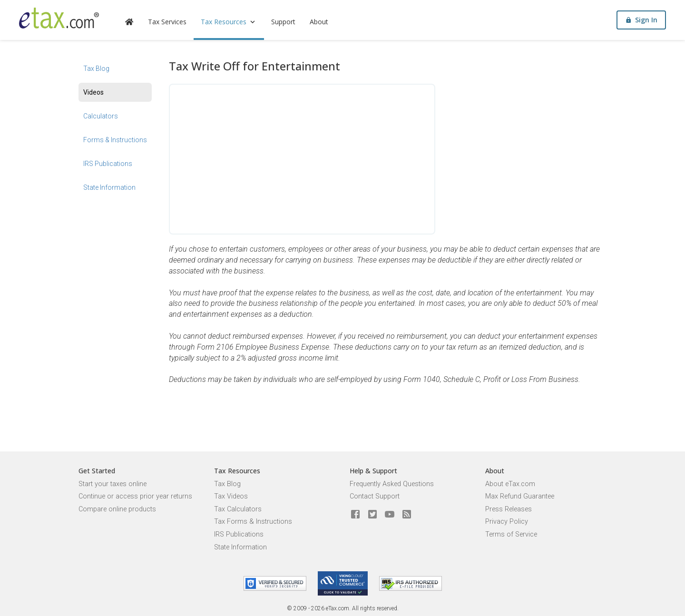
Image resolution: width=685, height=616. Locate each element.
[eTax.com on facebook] (355, 515)
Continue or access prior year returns (135, 496)
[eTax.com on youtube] (390, 515)
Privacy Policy (507, 522)
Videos (93, 92)
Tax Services (167, 22)
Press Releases (509, 509)
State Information (109, 187)
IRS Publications (108, 164)
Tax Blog (96, 68)
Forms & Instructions (115, 140)
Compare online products (117, 509)
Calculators (101, 116)
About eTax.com (510, 484)
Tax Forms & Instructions (253, 522)
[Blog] (407, 515)
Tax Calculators (238, 509)
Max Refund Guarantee (520, 496)
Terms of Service (511, 534)
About (319, 22)
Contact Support (375, 496)
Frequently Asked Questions (392, 484)
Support (283, 22)
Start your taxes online (113, 484)
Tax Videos (231, 496)
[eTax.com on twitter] (372, 515)
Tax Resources (229, 22)
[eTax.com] (59, 18)
